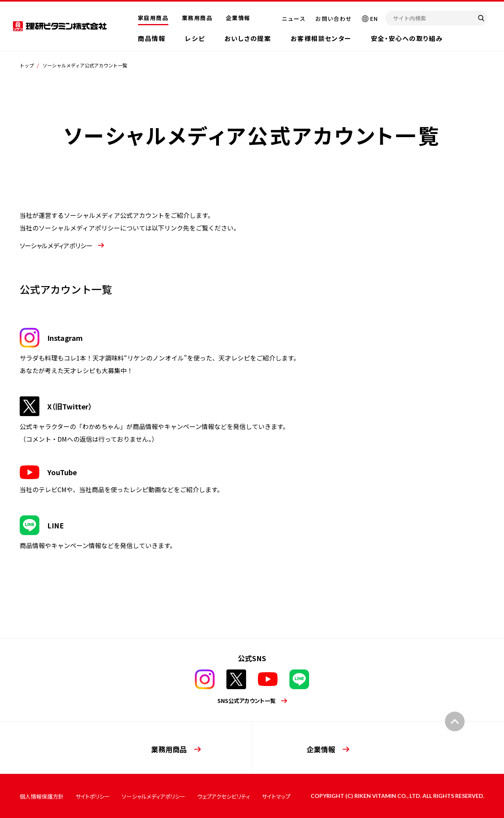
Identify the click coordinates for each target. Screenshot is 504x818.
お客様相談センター (321, 38)
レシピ (195, 38)
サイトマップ (276, 796)
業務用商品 (197, 18)
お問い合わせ (334, 19)
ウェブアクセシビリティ (224, 796)
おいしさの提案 (248, 38)
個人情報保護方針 (42, 796)
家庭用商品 (153, 18)
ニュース (294, 19)
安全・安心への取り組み (407, 38)
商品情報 (152, 38)
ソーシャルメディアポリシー (154, 796)
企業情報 (238, 18)
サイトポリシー (93, 796)
